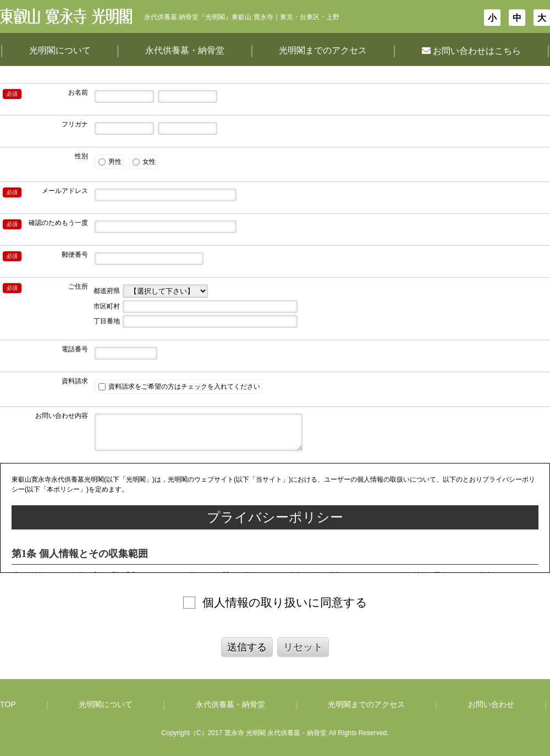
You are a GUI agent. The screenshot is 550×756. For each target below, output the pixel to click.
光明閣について (60, 50)
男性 (110, 162)
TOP (8, 704)
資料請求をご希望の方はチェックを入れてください (179, 387)
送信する (247, 647)
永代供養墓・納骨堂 (185, 50)
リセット (303, 647)
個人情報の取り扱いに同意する (285, 602)
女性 (144, 162)
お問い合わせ (491, 704)
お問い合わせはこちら (471, 51)
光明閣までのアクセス (323, 50)
